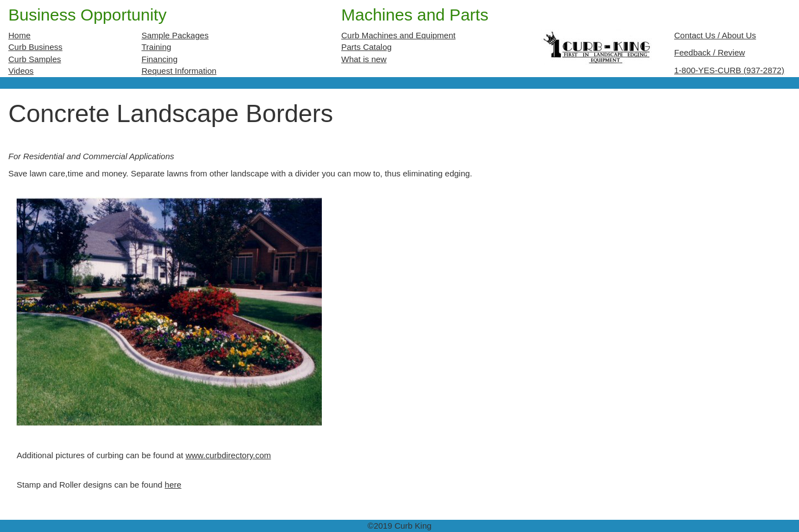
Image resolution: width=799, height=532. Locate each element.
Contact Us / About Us (715, 35)
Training (156, 47)
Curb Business (36, 47)
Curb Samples (35, 59)
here (173, 485)
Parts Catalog (366, 47)
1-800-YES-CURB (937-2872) (729, 70)
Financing (160, 59)
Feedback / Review (710, 52)
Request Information (179, 71)
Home (19, 35)
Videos (21, 71)
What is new (364, 59)
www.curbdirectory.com (228, 455)
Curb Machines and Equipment (398, 35)
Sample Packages (175, 35)
